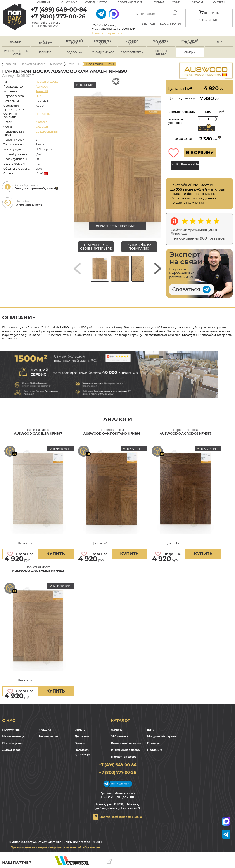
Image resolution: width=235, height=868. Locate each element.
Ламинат (117, 729)
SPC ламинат (120, 736)
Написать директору (107, 33)
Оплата (80, 729)
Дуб (38, 96)
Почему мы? (11, 729)
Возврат (159, 2)
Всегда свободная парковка (121, 817)
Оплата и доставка (130, 2)
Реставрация (48, 736)
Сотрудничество (96, 2)
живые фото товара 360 (139, 247)
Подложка (155, 750)
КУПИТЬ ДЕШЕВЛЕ (185, 164)
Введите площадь (182, 112)
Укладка (198, 2)
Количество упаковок (177, 121)
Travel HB (74, 64)
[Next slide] (158, 269)
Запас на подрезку (207, 128)
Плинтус (153, 743)
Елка (151, 729)
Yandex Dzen (22, 856)
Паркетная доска (33, 64)
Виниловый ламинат (126, 743)
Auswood (56, 64)
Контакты (219, 2)
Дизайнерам (12, 750)
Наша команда (13, 736)
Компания (43, 2)
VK (16, 856)
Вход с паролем (170, 24)
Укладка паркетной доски (35, 188)
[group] (117, 159)
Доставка (82, 736)
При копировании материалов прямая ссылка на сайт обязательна (55, 847)
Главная (10, 64)
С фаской (42, 127)
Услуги (177, 2)
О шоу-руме (69, 2)
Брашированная (47, 132)
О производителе (29, 205)
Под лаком (43, 114)
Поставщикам (13, 743)
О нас (9, 720)
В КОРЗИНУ (200, 152)
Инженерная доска (125, 750)
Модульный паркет (161, 736)
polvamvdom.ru (15, 17)
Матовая (42, 122)
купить (56, 554)
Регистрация (148, 24)
